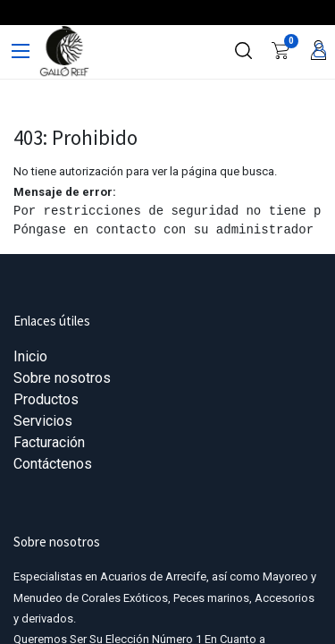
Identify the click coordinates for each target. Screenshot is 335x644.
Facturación (49, 442)
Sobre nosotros (62, 378)
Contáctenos (53, 464)
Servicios (43, 421)
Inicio (30, 356)
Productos (46, 399)
